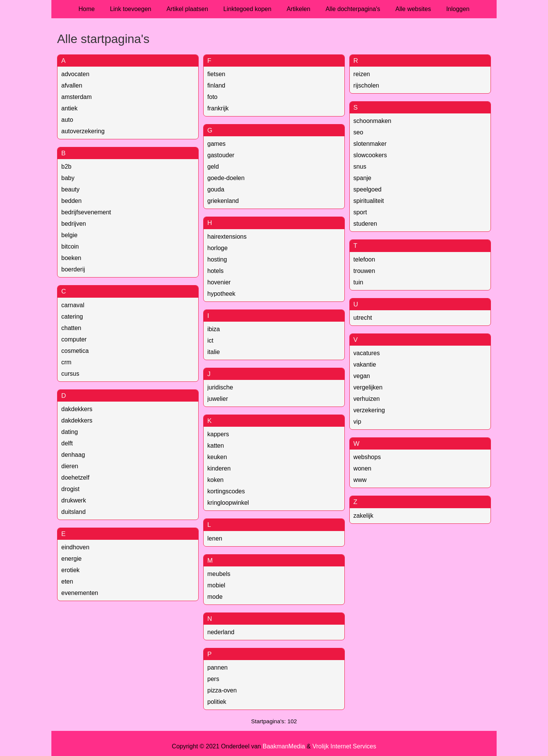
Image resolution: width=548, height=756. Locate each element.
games (217, 144)
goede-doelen (226, 178)
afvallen (72, 85)
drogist (70, 489)
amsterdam (76, 97)
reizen (362, 74)
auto (67, 120)
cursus (70, 374)
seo (358, 132)
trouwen (364, 271)
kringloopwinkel (228, 503)
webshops (367, 457)
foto (213, 97)
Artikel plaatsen (187, 9)
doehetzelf (75, 478)
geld (213, 167)
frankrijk (218, 108)
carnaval (73, 305)
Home (87, 9)
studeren (365, 224)
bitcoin (70, 246)
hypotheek (221, 294)
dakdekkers (77, 409)
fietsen (216, 74)
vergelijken (368, 387)
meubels (219, 574)
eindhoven (75, 547)
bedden (71, 201)
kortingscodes (226, 491)
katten (216, 446)
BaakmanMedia (284, 746)
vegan (362, 376)
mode (215, 597)
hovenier (219, 282)
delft (67, 443)
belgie (69, 235)
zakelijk (363, 516)
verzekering (369, 410)
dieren (70, 466)
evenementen (80, 593)
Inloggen (458, 9)
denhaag (73, 455)
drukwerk (74, 500)
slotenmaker (370, 144)
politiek (217, 702)
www (360, 480)
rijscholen (366, 85)
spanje (362, 178)
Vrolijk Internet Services (344, 746)
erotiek (70, 570)
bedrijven (74, 224)
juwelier (218, 399)
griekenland (223, 201)
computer (74, 339)
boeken (71, 258)
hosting (217, 259)
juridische (220, 387)
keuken (217, 457)
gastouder (221, 155)
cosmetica (75, 351)
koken (216, 480)
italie (214, 352)
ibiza (214, 329)
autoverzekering (83, 131)
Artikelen (298, 9)
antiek (69, 108)
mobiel (216, 585)
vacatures (367, 353)
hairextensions (227, 237)
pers (213, 679)
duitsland (73, 512)
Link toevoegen (131, 9)
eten (67, 581)
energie (71, 559)
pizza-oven (222, 690)
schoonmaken (373, 121)
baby (68, 178)
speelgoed (368, 189)
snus (360, 167)
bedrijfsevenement (86, 212)
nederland (221, 632)
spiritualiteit (369, 201)
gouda (216, 189)
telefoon (364, 259)
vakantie (365, 364)
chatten (71, 328)
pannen (217, 667)
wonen (362, 468)
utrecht (363, 318)
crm (66, 362)
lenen (215, 538)
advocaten (75, 74)
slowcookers (370, 155)
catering (72, 317)
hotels (216, 271)
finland (216, 85)
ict (210, 341)
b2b (66, 167)
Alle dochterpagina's (353, 9)
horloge (217, 248)
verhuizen (367, 399)
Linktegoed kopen (247, 9)
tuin (358, 282)
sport (360, 212)
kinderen (219, 468)
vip (357, 422)
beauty (70, 189)
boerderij (73, 269)
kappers (218, 434)
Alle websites (413, 9)
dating (70, 432)
